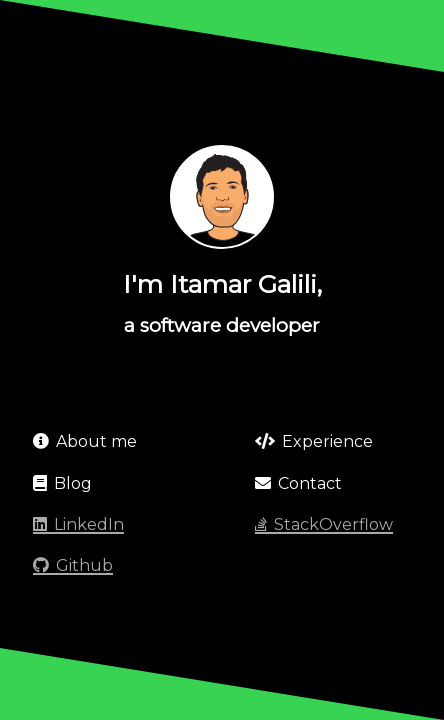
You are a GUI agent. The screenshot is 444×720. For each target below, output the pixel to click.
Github (73, 565)
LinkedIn (78, 524)
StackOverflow (324, 524)
